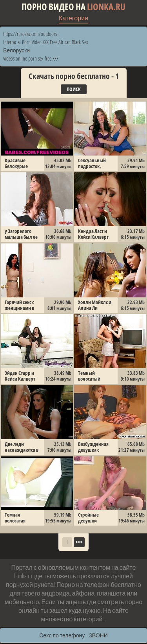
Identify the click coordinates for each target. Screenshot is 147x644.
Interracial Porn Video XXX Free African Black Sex (46, 42)
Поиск (74, 89)
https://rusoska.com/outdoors (30, 34)
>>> (79, 542)
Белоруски (16, 50)
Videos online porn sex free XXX (31, 58)
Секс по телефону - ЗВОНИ (73, 635)
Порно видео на (73, 7)
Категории (73, 18)
